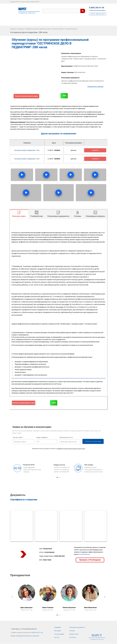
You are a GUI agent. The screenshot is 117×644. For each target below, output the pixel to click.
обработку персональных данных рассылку (71, 449)
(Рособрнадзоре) (84, 554)
